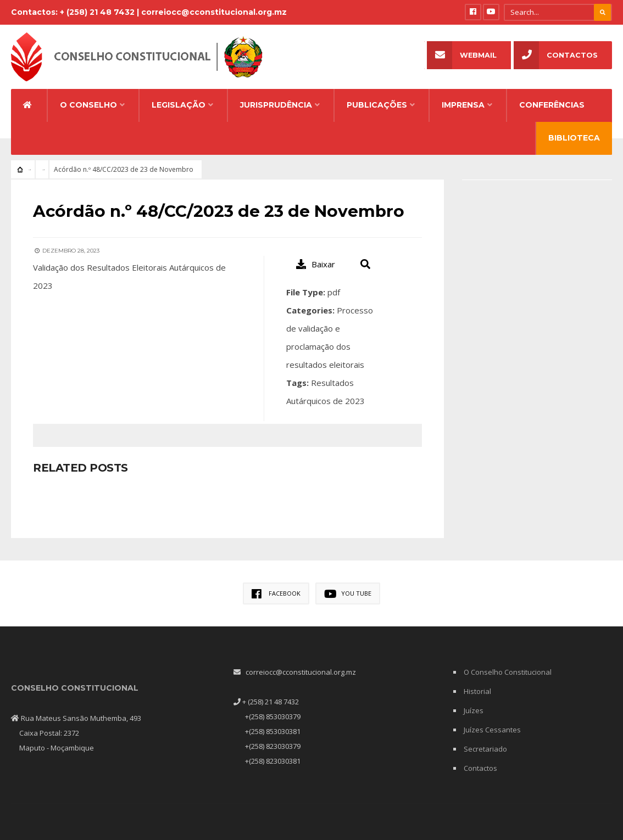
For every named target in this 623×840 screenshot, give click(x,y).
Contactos (556, 55)
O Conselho (88, 97)
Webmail (462, 55)
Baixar (316, 256)
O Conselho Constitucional (508, 664)
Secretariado (485, 741)
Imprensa (463, 97)
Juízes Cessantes (492, 721)
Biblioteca (574, 130)
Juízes (474, 702)
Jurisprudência (276, 97)
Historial (477, 683)
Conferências (552, 97)
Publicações (377, 97)
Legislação (179, 97)
